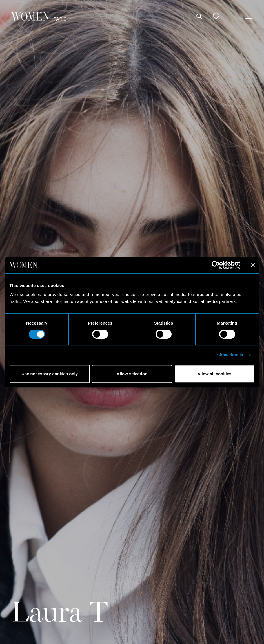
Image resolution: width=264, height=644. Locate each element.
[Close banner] (253, 265)
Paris (60, 19)
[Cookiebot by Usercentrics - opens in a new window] (216, 265)
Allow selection (132, 374)
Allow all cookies (215, 374)
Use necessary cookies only (50, 374)
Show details (230, 355)
